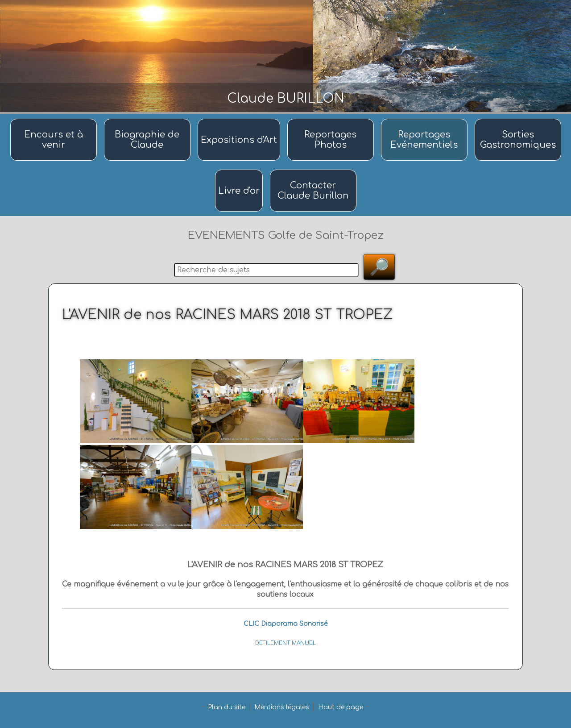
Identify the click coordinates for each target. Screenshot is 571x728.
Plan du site (227, 707)
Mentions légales (282, 707)
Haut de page (341, 707)
